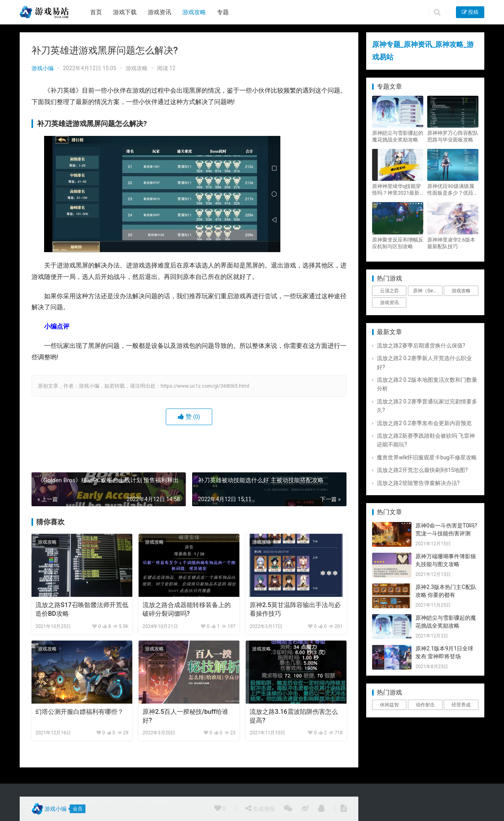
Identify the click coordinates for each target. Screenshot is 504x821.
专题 (223, 12)
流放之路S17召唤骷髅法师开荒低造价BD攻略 (82, 609)
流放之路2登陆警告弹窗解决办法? (418, 483)
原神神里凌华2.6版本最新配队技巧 (451, 243)
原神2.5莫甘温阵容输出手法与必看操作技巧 (295, 609)
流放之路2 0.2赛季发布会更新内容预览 (424, 423)
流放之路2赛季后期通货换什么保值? (421, 345)
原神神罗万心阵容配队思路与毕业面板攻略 (453, 136)
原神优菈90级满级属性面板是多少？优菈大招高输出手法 (453, 190)
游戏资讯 (159, 12)
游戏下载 (125, 12)
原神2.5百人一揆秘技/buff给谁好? (185, 716)
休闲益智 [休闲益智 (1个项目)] (389, 705)
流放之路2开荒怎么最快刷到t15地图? (422, 470)
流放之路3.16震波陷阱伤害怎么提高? (294, 716)
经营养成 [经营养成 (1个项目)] (461, 705)
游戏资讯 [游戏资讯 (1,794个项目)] (389, 303)
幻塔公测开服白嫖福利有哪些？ (80, 712)
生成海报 (260, 808)
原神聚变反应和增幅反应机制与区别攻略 (398, 243)
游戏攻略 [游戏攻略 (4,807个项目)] (461, 291)
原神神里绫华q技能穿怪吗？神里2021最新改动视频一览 (397, 190)
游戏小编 (43, 68)
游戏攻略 (194, 12)
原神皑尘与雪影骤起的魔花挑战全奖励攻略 (398, 136)
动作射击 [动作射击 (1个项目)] (425, 705)
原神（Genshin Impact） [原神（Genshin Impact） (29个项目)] (428, 291)
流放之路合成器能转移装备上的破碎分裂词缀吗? (187, 609)
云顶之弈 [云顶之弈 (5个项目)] (389, 291)
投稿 (470, 12)
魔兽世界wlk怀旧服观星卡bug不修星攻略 (427, 457)
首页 (96, 12)
